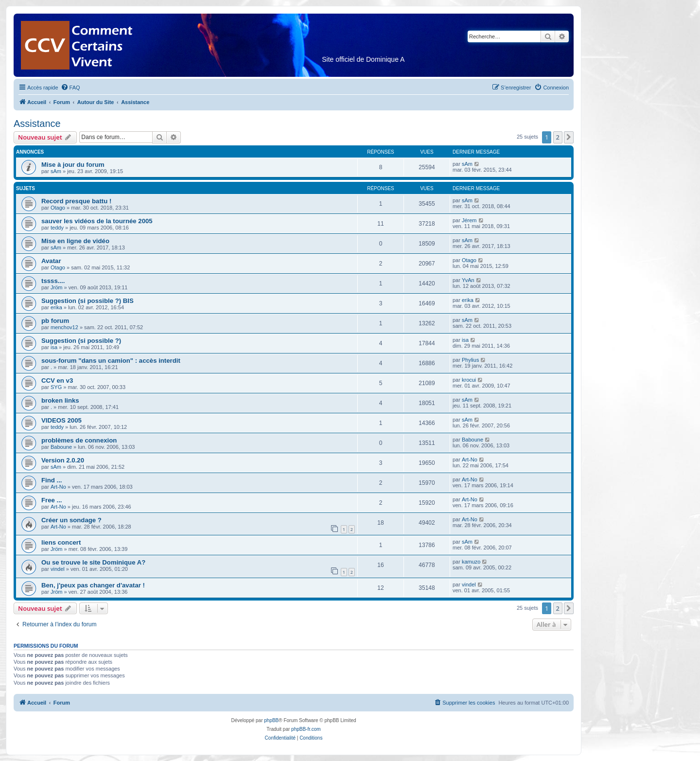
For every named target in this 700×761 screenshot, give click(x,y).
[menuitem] (70, 88)
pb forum (55, 321)
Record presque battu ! (76, 201)
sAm (56, 171)
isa (54, 347)
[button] (569, 137)
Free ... (52, 500)
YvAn (468, 280)
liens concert (61, 542)
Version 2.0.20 (63, 460)
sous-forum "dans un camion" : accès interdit (111, 361)
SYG (56, 387)
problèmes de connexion (79, 440)
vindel (58, 569)
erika (56, 307)
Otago (58, 208)
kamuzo (471, 562)
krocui (469, 380)
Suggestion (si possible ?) (81, 341)
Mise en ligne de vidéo (75, 241)
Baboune (61, 447)
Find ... (52, 480)
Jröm (56, 287)
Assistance (37, 124)
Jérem (469, 220)
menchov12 (64, 327)
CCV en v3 (57, 380)
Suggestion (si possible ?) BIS (87, 301)
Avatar (51, 261)
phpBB (271, 720)
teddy (57, 228)
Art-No (470, 460)
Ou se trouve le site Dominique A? (93, 562)
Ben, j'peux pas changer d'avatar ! (93, 585)
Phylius (470, 360)
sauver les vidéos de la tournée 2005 (97, 221)
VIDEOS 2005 (61, 420)
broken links (60, 400)
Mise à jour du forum (73, 165)
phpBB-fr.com (306, 729)
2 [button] (558, 137)
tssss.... (53, 281)
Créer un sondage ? (71, 520)
